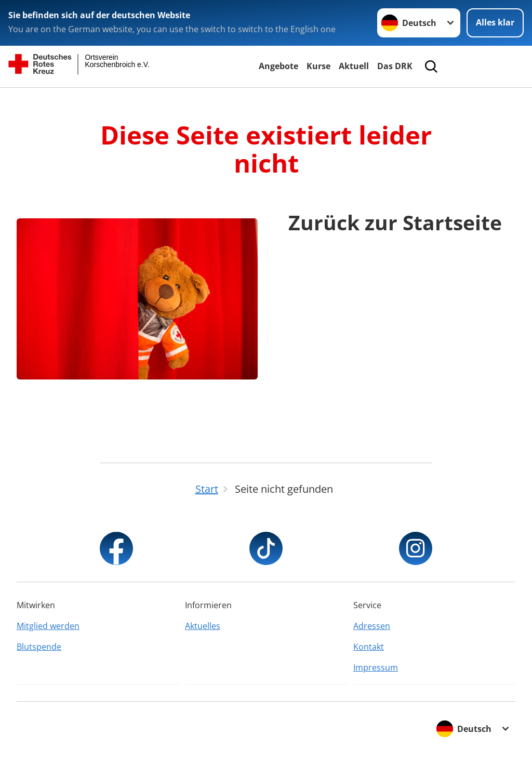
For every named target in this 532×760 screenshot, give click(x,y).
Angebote (278, 66)
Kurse (318, 66)
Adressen (372, 626)
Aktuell (354, 66)
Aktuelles (203, 626)
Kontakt (369, 647)
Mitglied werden (48, 626)
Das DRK (395, 66)
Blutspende (39, 647)
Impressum (376, 667)
